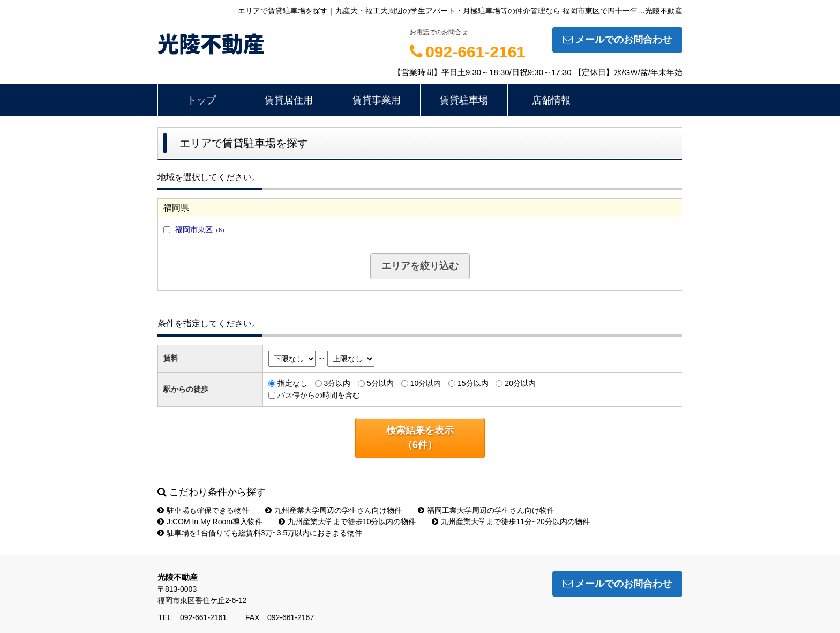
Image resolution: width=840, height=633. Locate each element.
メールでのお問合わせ (617, 40)
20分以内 (520, 383)
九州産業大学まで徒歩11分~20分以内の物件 (511, 522)
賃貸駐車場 (464, 100)
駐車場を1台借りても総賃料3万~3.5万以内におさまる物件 (260, 533)
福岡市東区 (201, 229)
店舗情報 (551, 100)
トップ (201, 100)
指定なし (292, 383)
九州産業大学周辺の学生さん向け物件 (333, 510)
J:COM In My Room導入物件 (210, 522)
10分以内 (426, 383)
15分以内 (473, 383)
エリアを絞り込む (420, 266)
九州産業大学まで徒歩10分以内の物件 (347, 522)
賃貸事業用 (377, 100)
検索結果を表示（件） (420, 438)
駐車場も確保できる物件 (203, 510)
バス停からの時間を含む (319, 395)
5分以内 (380, 383)
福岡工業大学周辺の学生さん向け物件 (486, 510)
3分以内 (337, 383)
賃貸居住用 (289, 100)
